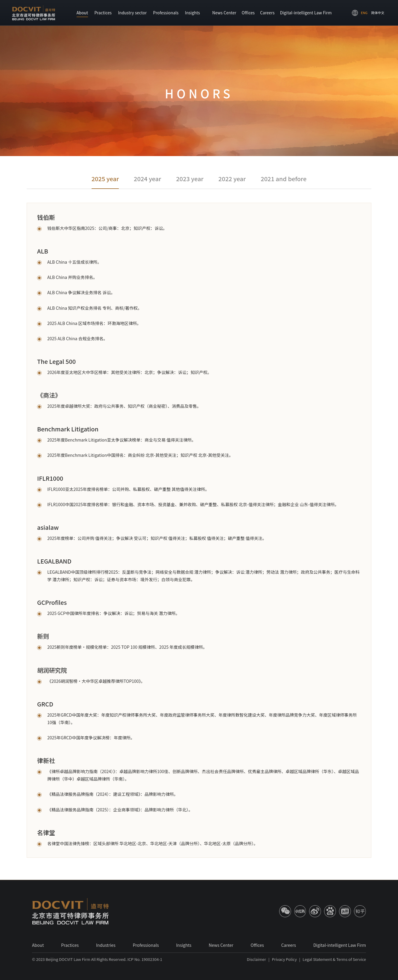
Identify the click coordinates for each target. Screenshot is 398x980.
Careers (267, 13)
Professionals (166, 13)
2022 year (232, 179)
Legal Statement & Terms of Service (334, 959)
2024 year (147, 179)
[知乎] (360, 911)
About (82, 13)
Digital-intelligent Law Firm (306, 13)
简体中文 (378, 13)
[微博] (315, 911)
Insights (192, 13)
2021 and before (284, 179)
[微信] (285, 911)
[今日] (345, 911)
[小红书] (300, 911)
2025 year (105, 179)
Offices (248, 13)
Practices (103, 13)
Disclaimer (256, 959)
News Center (224, 13)
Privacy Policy (284, 959)
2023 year (190, 179)
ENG (364, 13)
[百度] (330, 911)
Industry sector (132, 13)
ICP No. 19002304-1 (145, 959)
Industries (106, 945)
